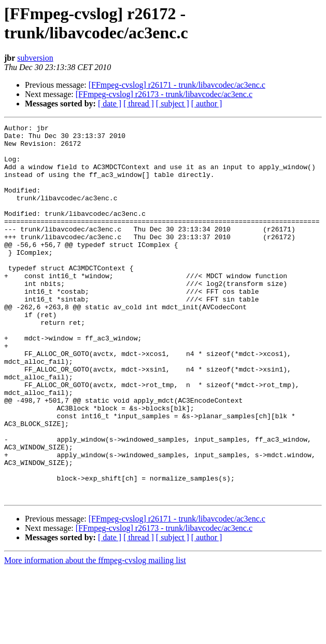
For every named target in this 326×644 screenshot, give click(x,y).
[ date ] (110, 104)
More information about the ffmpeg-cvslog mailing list (95, 635)
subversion (35, 58)
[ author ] (207, 104)
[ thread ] (139, 104)
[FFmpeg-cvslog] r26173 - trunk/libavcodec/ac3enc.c (164, 94)
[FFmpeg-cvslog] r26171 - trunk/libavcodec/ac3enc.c (177, 85)
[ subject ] (173, 104)
